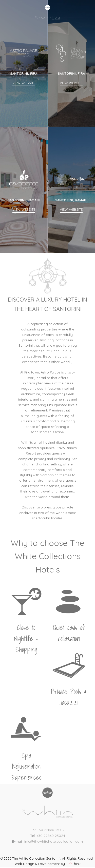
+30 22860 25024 (51, 836)
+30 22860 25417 (51, 830)
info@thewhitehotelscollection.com (54, 841)
